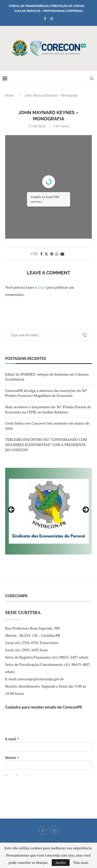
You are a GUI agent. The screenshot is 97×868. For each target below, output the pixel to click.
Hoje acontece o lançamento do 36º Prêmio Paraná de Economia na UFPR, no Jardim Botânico (48, 409)
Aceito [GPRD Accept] (61, 862)
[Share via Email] (62, 254)
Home (10, 95)
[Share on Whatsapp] (57, 254)
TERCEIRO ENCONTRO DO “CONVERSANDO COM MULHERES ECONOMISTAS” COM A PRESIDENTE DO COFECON (46, 444)
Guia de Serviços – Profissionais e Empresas (49, 11)
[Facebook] (45, 19)
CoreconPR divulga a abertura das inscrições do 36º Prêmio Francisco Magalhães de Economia (46, 393)
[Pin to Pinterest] (52, 254)
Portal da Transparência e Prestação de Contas (46, 6)
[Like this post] (36, 254)
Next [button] (85, 510)
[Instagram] (52, 19)
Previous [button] (12, 510)
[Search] (92, 78)
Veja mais (81, 863)
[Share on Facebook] (41, 254)
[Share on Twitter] (46, 254)
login (42, 287)
